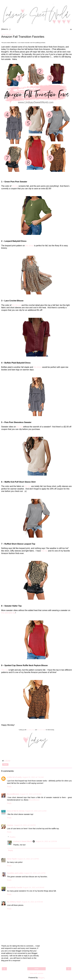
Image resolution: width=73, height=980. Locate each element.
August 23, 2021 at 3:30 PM (25, 825)
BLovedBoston (13, 794)
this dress (29, 246)
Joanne (10, 825)
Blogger (41, 978)
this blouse (16, 305)
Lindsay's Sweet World (22, 841)
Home (36, 969)
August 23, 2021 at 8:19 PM (35, 873)
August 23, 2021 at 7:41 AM (33, 777)
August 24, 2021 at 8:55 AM (32, 902)
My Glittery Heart (31, 730)
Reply (9, 787)
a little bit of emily (14, 777)
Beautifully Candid (15, 888)
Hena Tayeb (12, 859)
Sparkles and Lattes (15, 873)
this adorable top (8, 613)
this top (15, 186)
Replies (13, 837)
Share (5, 765)
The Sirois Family (41, 730)
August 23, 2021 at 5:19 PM (28, 859)
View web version (36, 973)
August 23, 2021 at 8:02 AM (31, 794)
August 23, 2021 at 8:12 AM (36, 811)
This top (5, 670)
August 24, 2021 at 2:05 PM (46, 841)
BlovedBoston (34, 800)
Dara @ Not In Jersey (16, 811)
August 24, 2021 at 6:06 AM (34, 888)
